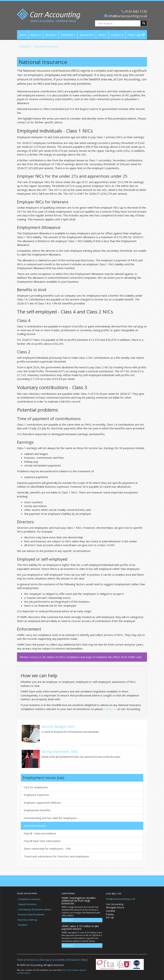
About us (36, 35)
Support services (27, 904)
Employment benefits (37, 810)
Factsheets (68, 35)
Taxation (23, 925)
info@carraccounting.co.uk (127, 16)
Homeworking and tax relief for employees (50, 818)
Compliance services (29, 899)
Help (83, 960)
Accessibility (58, 960)
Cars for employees (36, 787)
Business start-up (28, 920)
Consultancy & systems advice (34, 909)
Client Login (136, 35)
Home (23, 35)
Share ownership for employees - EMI (47, 849)
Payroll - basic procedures (40, 833)
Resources (87, 35)
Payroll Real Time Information (42, 841)
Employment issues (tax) (46, 46)
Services (51, 35)
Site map (45, 960)
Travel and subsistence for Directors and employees (56, 856)
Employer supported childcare (42, 803)
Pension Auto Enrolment (31, 914)
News (102, 35)
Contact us (117, 35)
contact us (35, 657)
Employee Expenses (36, 795)
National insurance (35, 826)
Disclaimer (73, 960)
